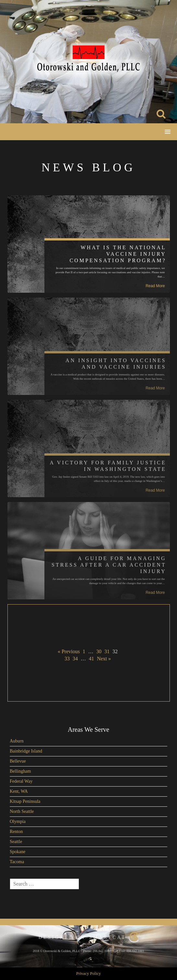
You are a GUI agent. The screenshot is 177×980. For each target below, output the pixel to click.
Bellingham (20, 771)
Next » (104, 659)
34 (75, 659)
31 (107, 651)
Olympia (18, 821)
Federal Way (21, 781)
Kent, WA (19, 791)
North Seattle (22, 811)
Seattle (16, 842)
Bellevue (18, 761)
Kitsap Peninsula (25, 801)
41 (91, 659)
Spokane (18, 852)
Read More (155, 286)
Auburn (17, 741)
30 (99, 651)
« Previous (69, 651)
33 (67, 659)
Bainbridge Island (26, 751)
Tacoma (17, 862)
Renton (16, 832)
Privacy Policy (88, 973)
